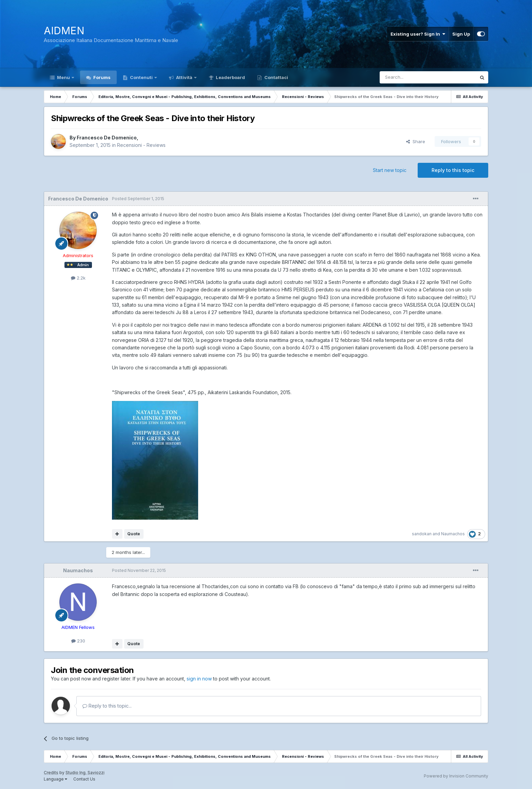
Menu (63, 77)
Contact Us (84, 779)
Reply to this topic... (107, 706)
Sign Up (461, 34)
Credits (51, 773)
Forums (101, 77)
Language (55, 779)
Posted (138, 199)
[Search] (411, 77)
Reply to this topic (453, 170)
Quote (134, 534)
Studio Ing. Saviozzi (85, 773)
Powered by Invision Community (456, 776)
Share (416, 141)
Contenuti (141, 77)
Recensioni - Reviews (141, 145)
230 (78, 641)
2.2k (78, 278)
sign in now (199, 679)
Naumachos (453, 534)
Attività (184, 77)
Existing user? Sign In (418, 34)
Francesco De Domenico (107, 138)
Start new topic (390, 170)
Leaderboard (230, 77)
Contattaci (276, 77)
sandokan (422, 534)
